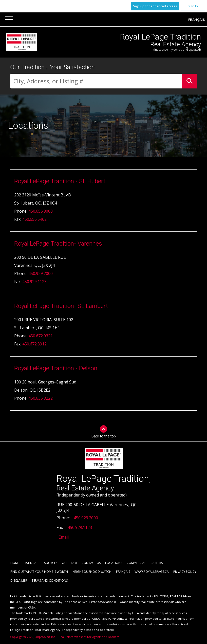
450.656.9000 (41, 211)
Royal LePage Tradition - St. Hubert (60, 181)
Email (64, 537)
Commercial (136, 563)
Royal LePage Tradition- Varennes (58, 244)
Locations (114, 563)
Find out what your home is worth (39, 572)
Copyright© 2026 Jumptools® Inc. (33, 637)
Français (197, 20)
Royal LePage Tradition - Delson (56, 369)
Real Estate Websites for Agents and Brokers (89, 637)
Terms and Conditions (50, 581)
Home (15, 563)
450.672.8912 (34, 344)
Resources (49, 563)
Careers (157, 563)
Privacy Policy (185, 572)
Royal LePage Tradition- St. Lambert (61, 306)
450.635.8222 (41, 398)
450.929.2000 (41, 274)
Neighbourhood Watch (92, 572)
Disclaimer (19, 581)
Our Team (69, 563)
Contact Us (91, 563)
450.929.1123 (34, 282)
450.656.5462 (34, 219)
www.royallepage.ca (152, 572)
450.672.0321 (41, 336)
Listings (30, 563)
